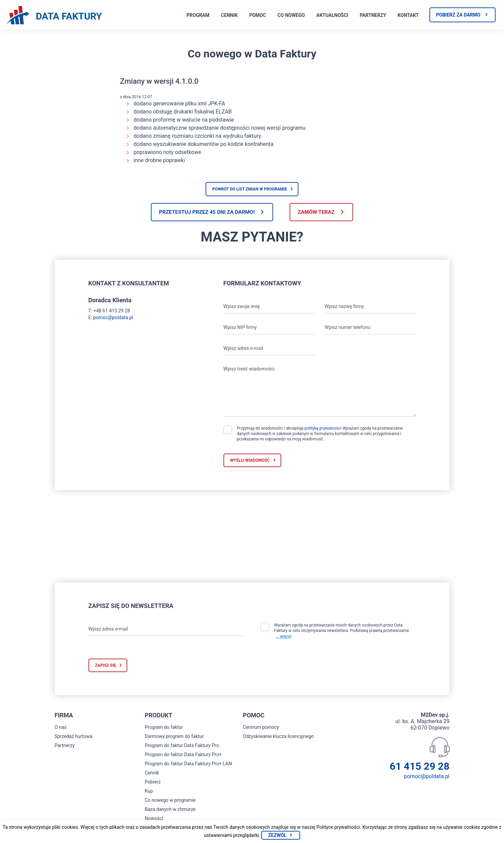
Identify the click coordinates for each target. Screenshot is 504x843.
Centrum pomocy (261, 728)
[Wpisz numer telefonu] (370, 328)
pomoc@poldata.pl (113, 318)
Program (198, 15)
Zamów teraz (319, 212)
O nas (61, 728)
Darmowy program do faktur (174, 737)
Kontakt (408, 15)
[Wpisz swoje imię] (269, 307)
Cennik (229, 15)
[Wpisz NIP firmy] (269, 328)
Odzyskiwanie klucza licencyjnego (278, 737)
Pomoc (258, 15)
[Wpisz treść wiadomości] (320, 390)
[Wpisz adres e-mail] (269, 349)
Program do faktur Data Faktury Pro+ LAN (188, 764)
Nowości (154, 819)
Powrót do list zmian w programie (250, 189)
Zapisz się (106, 666)
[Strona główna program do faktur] (54, 16)
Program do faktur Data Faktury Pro (182, 746)
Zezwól (277, 835)
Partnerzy (373, 15)
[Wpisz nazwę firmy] (370, 307)
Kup (149, 792)
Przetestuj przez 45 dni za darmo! (205, 212)
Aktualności (332, 15)
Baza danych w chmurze (170, 810)
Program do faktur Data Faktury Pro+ (183, 755)
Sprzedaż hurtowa (74, 737)
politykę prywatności (323, 429)
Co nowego (291, 15)
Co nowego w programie (170, 801)
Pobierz (153, 783)
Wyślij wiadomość (250, 461)
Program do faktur (164, 728)
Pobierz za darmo (458, 15)
